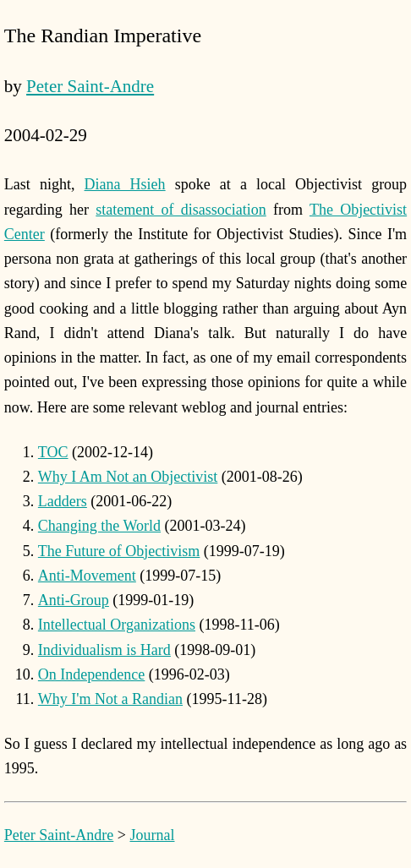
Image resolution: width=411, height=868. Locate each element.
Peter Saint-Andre (90, 86)
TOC (53, 452)
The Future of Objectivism (119, 551)
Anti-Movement (87, 576)
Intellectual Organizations (117, 625)
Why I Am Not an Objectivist (128, 477)
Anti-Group (74, 600)
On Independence (91, 674)
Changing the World (99, 526)
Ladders (63, 501)
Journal (152, 835)
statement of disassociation (181, 210)
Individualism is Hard (104, 650)
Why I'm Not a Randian (110, 699)
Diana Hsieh (125, 184)
